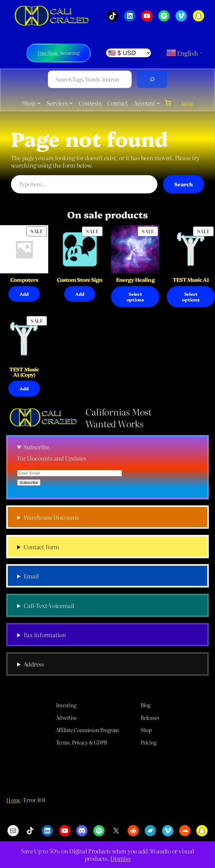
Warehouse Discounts (51, 517)
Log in (187, 103)
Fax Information (45, 635)
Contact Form (41, 547)
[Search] (152, 79)
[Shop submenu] (39, 103)
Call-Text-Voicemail (49, 605)
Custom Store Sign (80, 280)
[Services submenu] (71, 103)
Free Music (48, 53)
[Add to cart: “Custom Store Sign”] (80, 294)
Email (31, 576)
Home (13, 800)
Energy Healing (135, 280)
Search (184, 184)
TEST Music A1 (191, 280)
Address (34, 664)
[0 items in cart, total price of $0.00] (168, 103)
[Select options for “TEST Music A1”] (191, 297)
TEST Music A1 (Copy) (24, 372)
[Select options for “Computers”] (24, 294)
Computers (24, 280)
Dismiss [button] (120, 858)
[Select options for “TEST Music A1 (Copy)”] (24, 388)
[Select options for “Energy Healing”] (135, 297)
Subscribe (36, 447)
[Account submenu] (158, 103)
